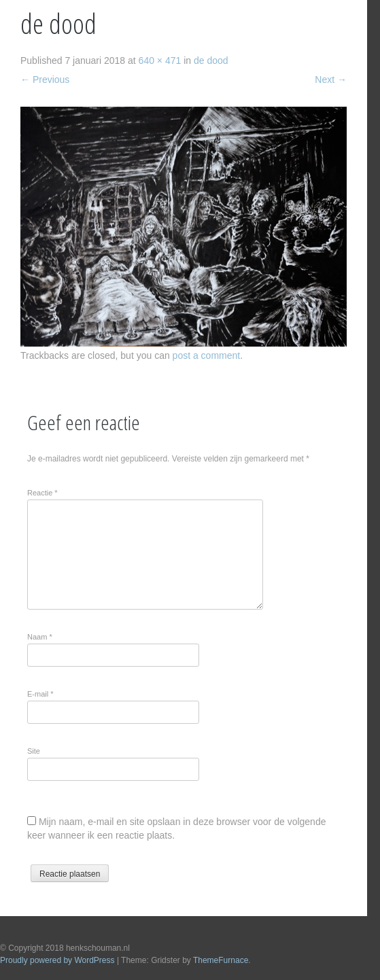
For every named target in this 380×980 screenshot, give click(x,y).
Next (331, 80)
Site (34, 751)
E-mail (40, 694)
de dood (211, 60)
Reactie (42, 493)
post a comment (207, 355)
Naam (40, 637)
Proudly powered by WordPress (57, 960)
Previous (45, 80)
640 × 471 (160, 60)
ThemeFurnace (221, 960)
